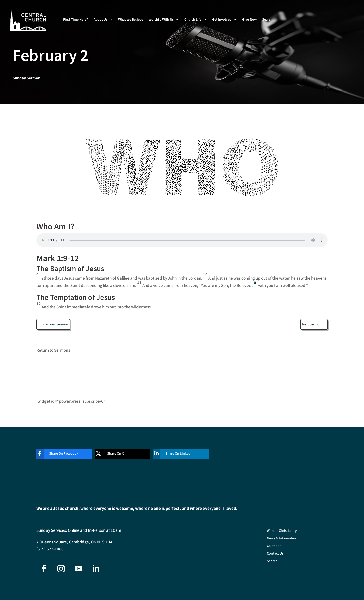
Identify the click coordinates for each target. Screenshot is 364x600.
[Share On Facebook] (60, 454)
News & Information (282, 539)
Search (267, 20)
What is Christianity (282, 531)
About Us (100, 20)
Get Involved (222, 20)
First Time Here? (76, 20)
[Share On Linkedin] (177, 454)
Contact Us (275, 554)
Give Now (249, 20)
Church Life (193, 20)
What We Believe (131, 20)
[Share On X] (119, 454)
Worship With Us (161, 20)
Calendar (274, 546)
